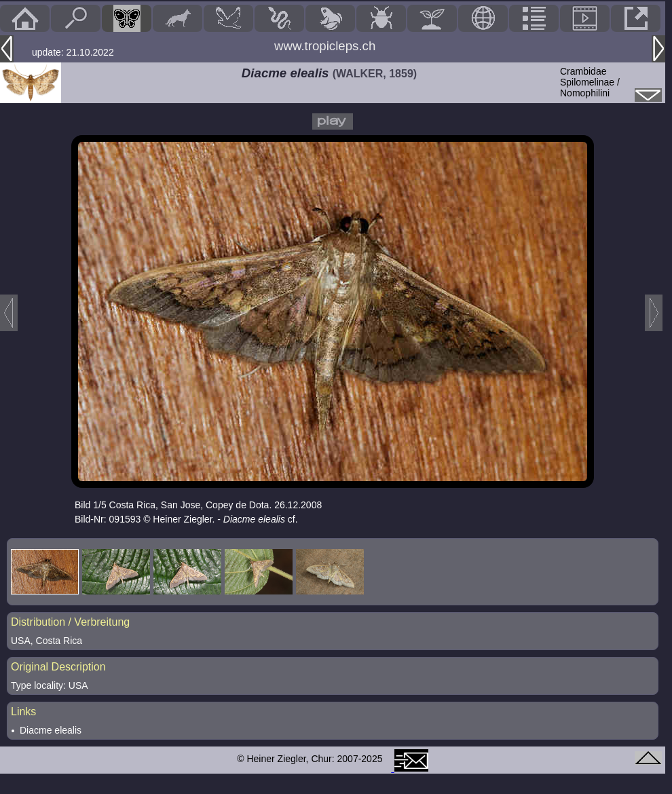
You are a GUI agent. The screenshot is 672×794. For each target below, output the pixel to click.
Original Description (58, 667)
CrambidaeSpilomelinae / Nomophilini (590, 82)
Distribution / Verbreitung (70, 622)
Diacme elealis (51, 730)
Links (23, 712)
